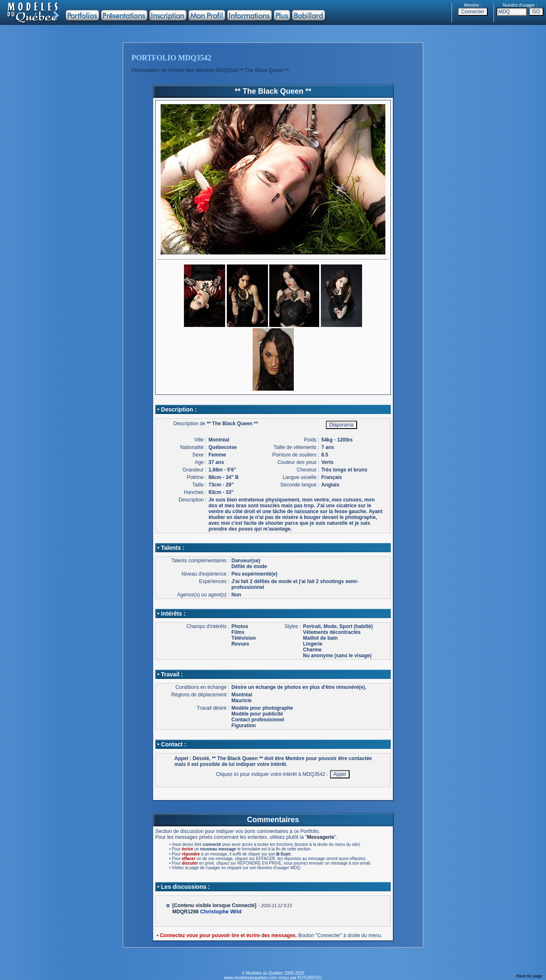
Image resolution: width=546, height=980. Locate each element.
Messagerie (320, 837)
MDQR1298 (185, 912)
